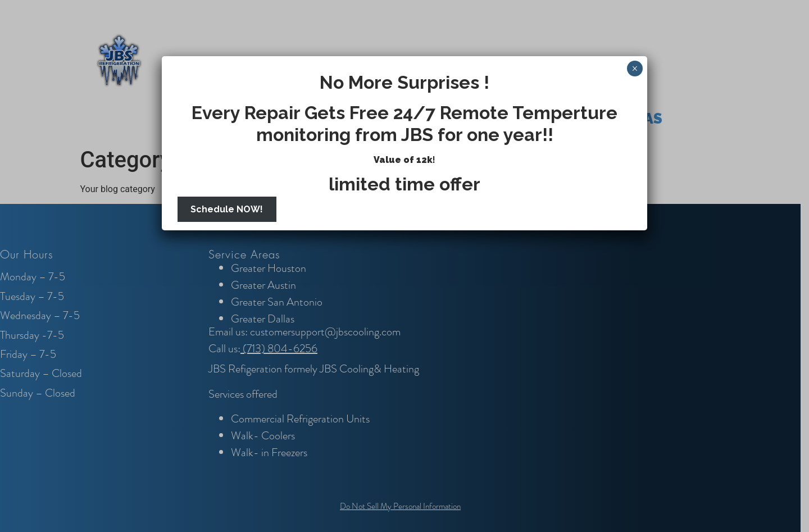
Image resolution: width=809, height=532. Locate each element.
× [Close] (635, 69)
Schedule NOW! (227, 209)
